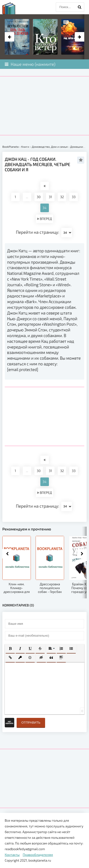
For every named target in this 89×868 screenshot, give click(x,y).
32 (62, 197)
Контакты (12, 855)
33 (74, 197)
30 (39, 197)
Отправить (31, 723)
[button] (10, 649)
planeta (13, 8)
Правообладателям (38, 855)
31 (50, 197)
